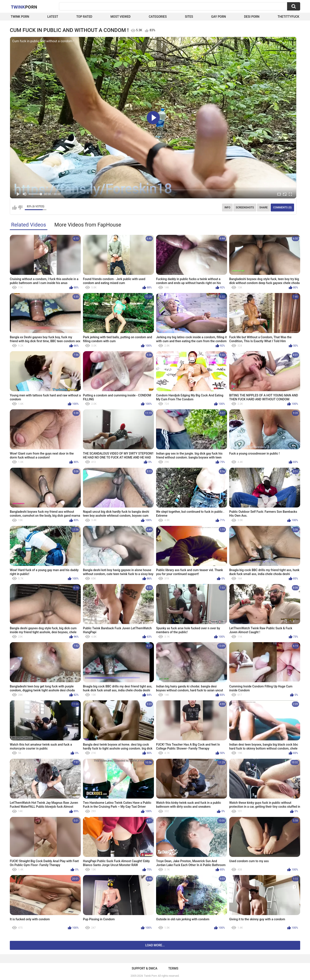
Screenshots (245, 208)
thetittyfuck (288, 17)
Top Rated (84, 17)
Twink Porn (20, 17)
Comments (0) (282, 208)
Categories (158, 17)
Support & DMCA (144, 968)
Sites (189, 17)
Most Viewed (121, 17)
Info (227, 208)
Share (263, 208)
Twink (24, 7)
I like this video (15, 208)
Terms (173, 968)
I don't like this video (20, 208)
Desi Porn (252, 17)
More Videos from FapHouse (88, 225)
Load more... (155, 945)
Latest (53, 17)
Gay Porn (218, 17)
